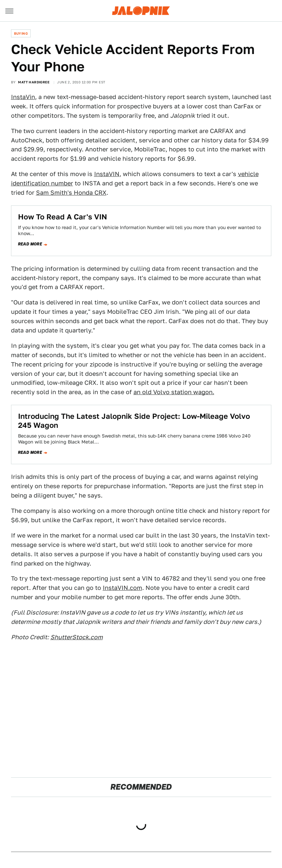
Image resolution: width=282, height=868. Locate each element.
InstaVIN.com (122, 588)
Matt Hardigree (34, 82)
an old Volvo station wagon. (174, 392)
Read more (30, 244)
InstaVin (23, 97)
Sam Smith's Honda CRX (71, 193)
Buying (21, 33)
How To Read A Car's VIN (63, 217)
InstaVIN (107, 174)
